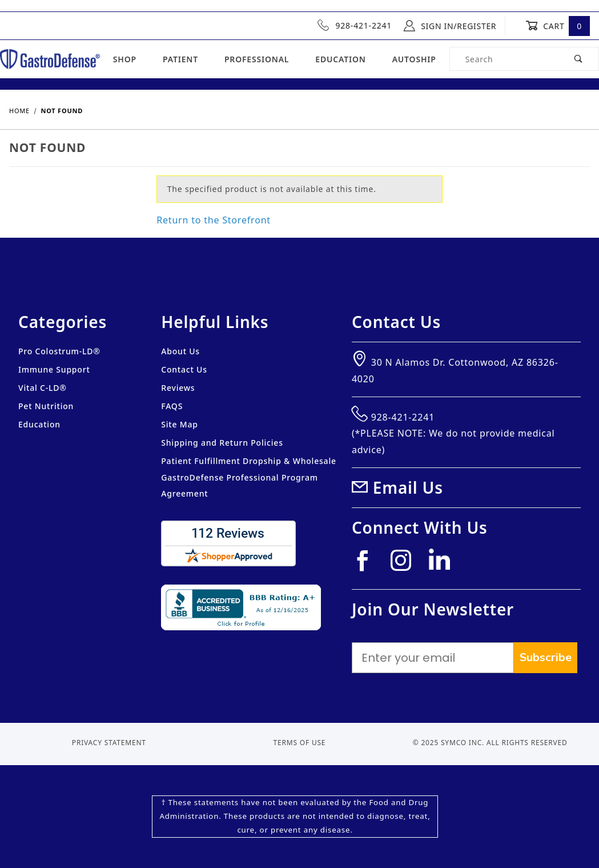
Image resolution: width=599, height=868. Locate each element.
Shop (125, 59)
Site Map (179, 424)
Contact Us (184, 369)
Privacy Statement (109, 743)
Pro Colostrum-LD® (59, 351)
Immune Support (54, 369)
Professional (257, 59)
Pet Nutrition (46, 406)
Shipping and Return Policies (222, 443)
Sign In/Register (450, 26)
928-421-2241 (355, 25)
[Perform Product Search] (579, 59)
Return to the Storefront (214, 220)
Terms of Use (300, 743)
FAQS (172, 406)
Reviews (178, 388)
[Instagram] (406, 565)
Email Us (408, 487)
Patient (180, 59)
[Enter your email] (433, 658)
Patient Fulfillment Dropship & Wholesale (249, 461)
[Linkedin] (444, 564)
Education (340, 59)
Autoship (414, 59)
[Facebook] (367, 565)
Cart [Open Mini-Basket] (558, 26)
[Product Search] (505, 59)
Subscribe (546, 657)
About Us (180, 351)
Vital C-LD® (43, 388)
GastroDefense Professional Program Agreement (240, 485)
